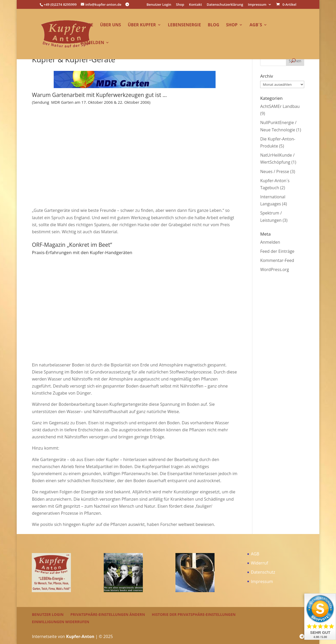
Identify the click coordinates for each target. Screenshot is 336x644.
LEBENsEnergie (184, 25)
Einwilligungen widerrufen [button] (60, 622)
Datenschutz (263, 572)
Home (87, 25)
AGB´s (256, 25)
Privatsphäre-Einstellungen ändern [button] (108, 614)
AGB (255, 554)
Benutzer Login (159, 5)
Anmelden (92, 43)
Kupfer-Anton (80, 636)
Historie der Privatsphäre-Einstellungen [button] (194, 614)
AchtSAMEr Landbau (280, 106)
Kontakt (196, 5)
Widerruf (260, 563)
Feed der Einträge (277, 251)
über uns (111, 25)
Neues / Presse (275, 171)
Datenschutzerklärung (225, 5)
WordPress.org (274, 269)
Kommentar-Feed (277, 260)
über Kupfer (142, 25)
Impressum (257, 5)
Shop (180, 5)
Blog (213, 25)
